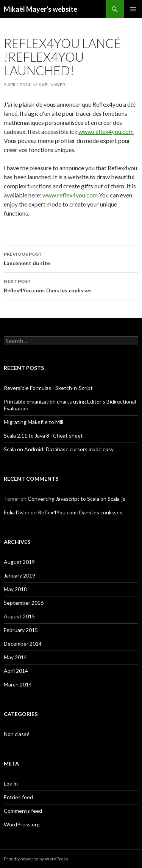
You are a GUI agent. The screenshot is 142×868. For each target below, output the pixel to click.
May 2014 (15, 657)
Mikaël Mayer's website (41, 9)
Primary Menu (133, 9)
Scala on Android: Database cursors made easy (59, 449)
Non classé (17, 734)
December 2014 (23, 644)
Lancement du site (71, 258)
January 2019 (20, 575)
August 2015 (19, 616)
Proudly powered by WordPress (36, 859)
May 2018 (15, 589)
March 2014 (18, 684)
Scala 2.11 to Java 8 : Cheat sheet (43, 436)
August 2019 (19, 562)
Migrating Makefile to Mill (34, 422)
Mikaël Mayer (49, 85)
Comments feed (23, 811)
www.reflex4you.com (106, 131)
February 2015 (21, 630)
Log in (11, 783)
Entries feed (18, 797)
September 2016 (24, 603)
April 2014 (16, 671)
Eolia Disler (17, 512)
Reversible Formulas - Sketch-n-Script (48, 388)
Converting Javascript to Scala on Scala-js (76, 499)
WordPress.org (22, 824)
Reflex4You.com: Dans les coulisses (71, 285)
